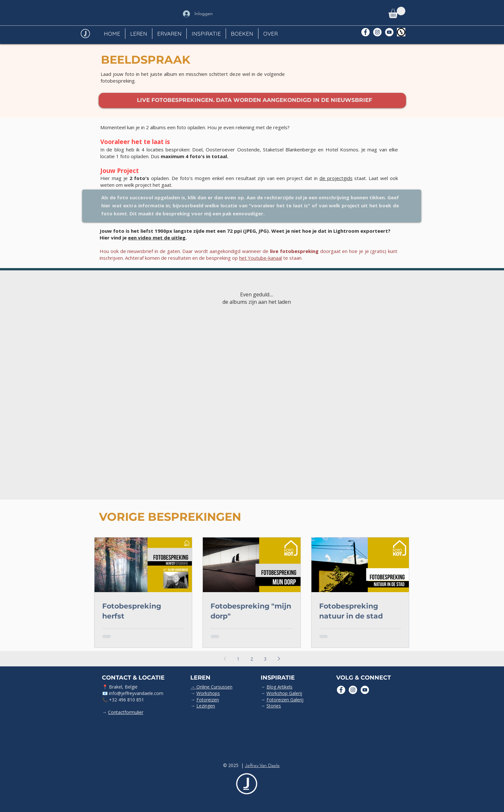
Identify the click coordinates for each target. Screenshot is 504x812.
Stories (274, 706)
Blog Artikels (279, 687)
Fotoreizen (208, 700)
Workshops (208, 693)
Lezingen (206, 706)
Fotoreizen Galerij (285, 700)
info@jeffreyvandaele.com (136, 693)
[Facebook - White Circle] (365, 32)
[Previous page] (225, 659)
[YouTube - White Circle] (389, 32)
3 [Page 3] (265, 659)
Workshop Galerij (284, 693)
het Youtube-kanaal (261, 258)
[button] (397, 12)
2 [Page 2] (252, 659)
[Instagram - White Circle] (377, 32)
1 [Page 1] (238, 659)
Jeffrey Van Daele (262, 765)
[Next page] (279, 659)
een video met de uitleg (157, 238)
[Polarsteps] (401, 32)
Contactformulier (126, 712)
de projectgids (336, 178)
